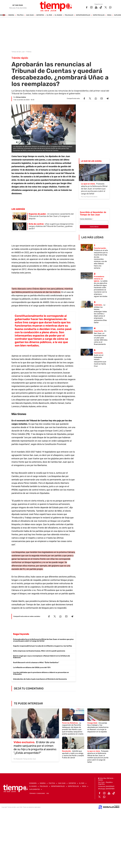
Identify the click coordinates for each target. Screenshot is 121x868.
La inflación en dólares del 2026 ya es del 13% (32, 667)
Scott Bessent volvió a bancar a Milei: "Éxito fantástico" (36, 662)
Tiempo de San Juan (18, 52)
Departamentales (83, 15)
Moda (109, 15)
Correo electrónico (87, 219)
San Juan (30, 15)
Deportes (40, 15)
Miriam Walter (21, 97)
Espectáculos (99, 15)
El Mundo (58, 15)
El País (49, 15)
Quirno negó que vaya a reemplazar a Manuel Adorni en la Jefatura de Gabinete (42, 657)
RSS (48, 793)
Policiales (69, 15)
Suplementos (35, 789)
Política (20, 15)
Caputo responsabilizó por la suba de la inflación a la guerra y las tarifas (43, 646)
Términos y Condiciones (37, 793)
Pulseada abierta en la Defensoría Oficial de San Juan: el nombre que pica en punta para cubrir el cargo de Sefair (43, 640)
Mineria (11, 15)
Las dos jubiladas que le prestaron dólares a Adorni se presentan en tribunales (41, 673)
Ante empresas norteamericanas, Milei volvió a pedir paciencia (39, 651)
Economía (33, 783)
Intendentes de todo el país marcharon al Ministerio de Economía (40, 679)
